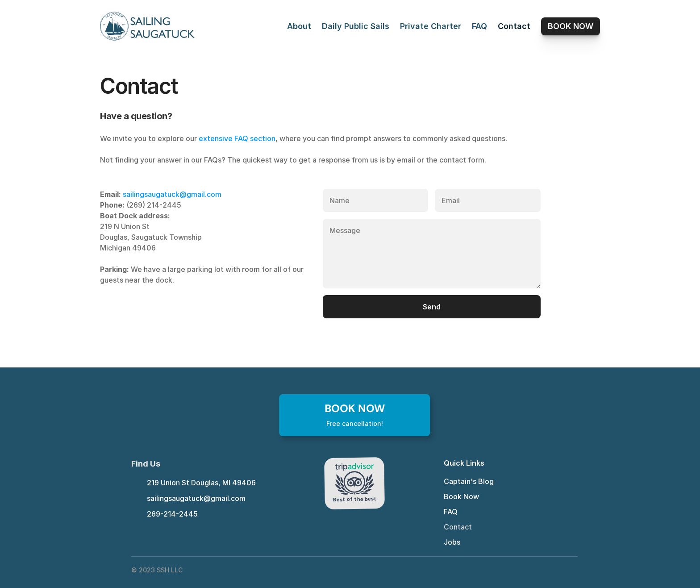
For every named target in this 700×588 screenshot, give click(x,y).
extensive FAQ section (237, 138)
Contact (514, 26)
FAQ (479, 26)
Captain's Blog (469, 481)
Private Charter (431, 26)
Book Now (461, 496)
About (299, 26)
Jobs (452, 542)
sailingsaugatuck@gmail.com (172, 194)
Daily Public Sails (356, 26)
